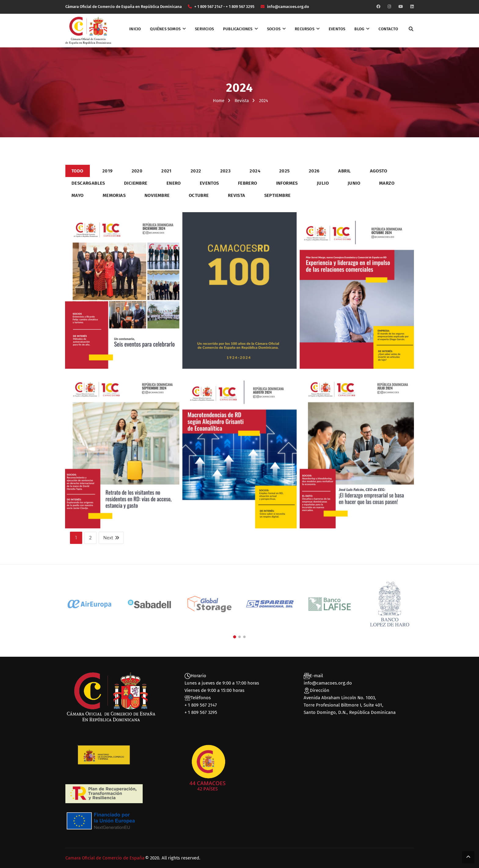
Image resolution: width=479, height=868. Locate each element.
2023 (226, 171)
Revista (242, 101)
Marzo (387, 183)
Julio (323, 183)
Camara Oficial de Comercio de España (105, 858)
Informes (287, 183)
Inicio (135, 29)
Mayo (78, 195)
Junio (354, 183)
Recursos (305, 29)
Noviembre (157, 195)
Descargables (88, 183)
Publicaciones (238, 29)
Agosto (378, 171)
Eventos (337, 29)
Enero (174, 183)
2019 (108, 171)
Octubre (199, 195)
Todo (77, 171)
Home (219, 101)
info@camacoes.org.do (328, 683)
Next (111, 538)
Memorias (114, 195)
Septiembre (278, 195)
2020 (137, 171)
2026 (314, 171)
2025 (285, 171)
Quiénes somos (165, 29)
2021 (166, 171)
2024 (255, 171)
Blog (359, 29)
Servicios (204, 29)
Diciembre (136, 183)
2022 (196, 171)
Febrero (248, 183)
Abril (344, 171)
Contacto (388, 29)
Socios (274, 29)
